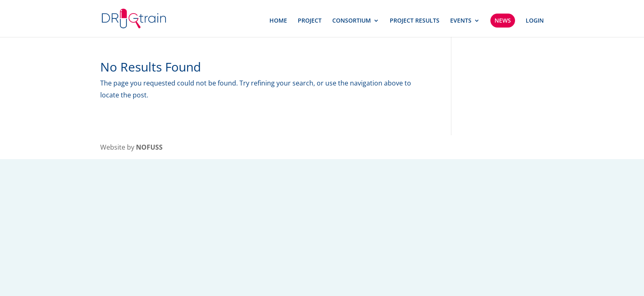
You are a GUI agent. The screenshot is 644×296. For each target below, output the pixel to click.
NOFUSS (149, 147)
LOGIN (535, 21)
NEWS (503, 20)
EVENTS (461, 21)
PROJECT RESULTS (415, 21)
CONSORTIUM (352, 21)
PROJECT (310, 21)
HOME (278, 21)
